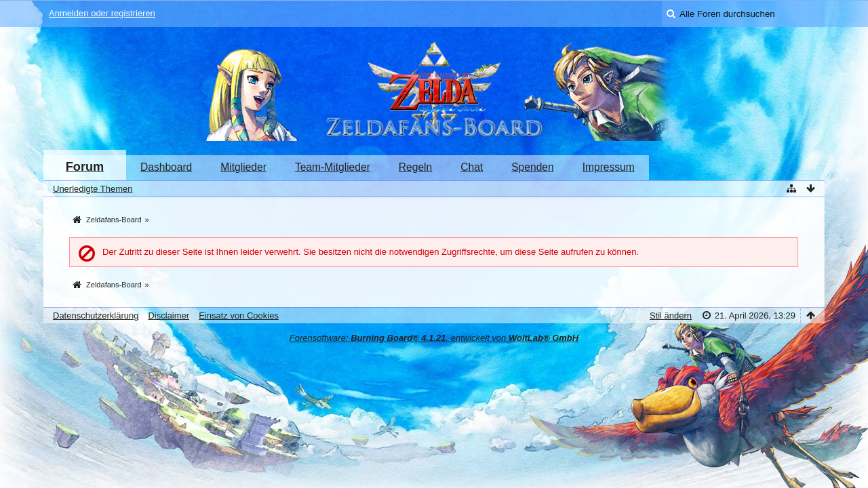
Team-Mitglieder (333, 167)
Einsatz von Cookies (239, 316)
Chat (472, 167)
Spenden (532, 167)
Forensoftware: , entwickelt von (434, 338)
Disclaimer (169, 316)
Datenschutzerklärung (96, 316)
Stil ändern (671, 316)
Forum (85, 167)
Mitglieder (243, 167)
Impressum (609, 167)
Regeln (415, 167)
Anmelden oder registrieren (102, 13)
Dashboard (166, 167)
